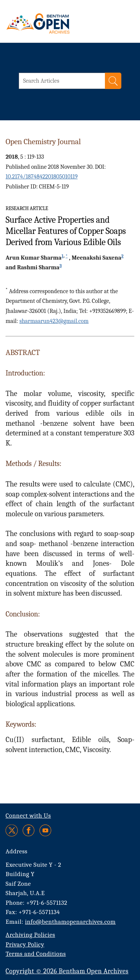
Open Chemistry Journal (43, 142)
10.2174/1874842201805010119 (42, 177)
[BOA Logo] (58, 23)
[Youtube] (45, 830)
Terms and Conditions (36, 954)
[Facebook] (29, 830)
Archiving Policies (30, 935)
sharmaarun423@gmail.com (54, 321)
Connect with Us (28, 816)
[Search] (113, 81)
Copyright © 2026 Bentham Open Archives (67, 971)
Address (17, 851)
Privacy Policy (25, 944)
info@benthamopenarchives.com (70, 922)
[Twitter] (12, 830)
